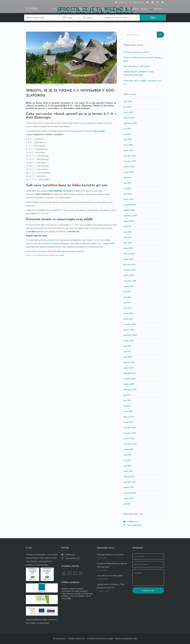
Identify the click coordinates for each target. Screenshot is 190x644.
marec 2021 (128, 314)
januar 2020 (129, 368)
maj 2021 (127, 303)
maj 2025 (127, 107)
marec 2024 (128, 145)
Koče (64, 9)
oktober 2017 (129, 488)
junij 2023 (127, 183)
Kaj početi (73, 9)
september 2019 (130, 390)
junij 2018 (127, 455)
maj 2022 (127, 238)
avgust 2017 (128, 499)
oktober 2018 (129, 439)
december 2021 (130, 265)
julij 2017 (127, 504)
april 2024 (128, 140)
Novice (123, 9)
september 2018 (130, 444)
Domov (55, 9)
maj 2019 (127, 406)
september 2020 (130, 335)
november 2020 (130, 325)
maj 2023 (127, 189)
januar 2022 (128, 259)
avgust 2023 (129, 172)
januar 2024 (128, 151)
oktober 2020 (129, 330)
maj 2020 (127, 352)
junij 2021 (127, 297)
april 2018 (127, 466)
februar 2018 (129, 477)
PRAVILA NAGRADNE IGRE (126, 639)
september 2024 (130, 123)
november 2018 (130, 433)
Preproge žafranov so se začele (136, 52)
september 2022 (130, 216)
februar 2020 (129, 363)
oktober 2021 (129, 276)
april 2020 (128, 357)
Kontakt (144, 9)
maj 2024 (127, 134)
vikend (62, 255)
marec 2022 (128, 248)
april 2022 (128, 243)
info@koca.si (34, 231)
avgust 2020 (129, 341)
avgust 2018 (128, 450)
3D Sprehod (133, 9)
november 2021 (129, 270)
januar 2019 (128, 422)
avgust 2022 (129, 221)
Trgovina (101, 9)
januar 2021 (128, 319)
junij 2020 (128, 346)
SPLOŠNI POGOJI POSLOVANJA (100, 639)
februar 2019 (129, 417)
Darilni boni (113, 9)
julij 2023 (127, 178)
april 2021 (127, 308)
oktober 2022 (129, 210)
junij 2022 (127, 232)
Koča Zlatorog (43, 255)
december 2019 (130, 374)
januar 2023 (128, 200)
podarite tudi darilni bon (49, 240)
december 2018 (130, 428)
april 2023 (128, 194)
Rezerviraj (84, 9)
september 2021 (130, 281)
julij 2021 (127, 292)
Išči (153, 18)
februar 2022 (129, 254)
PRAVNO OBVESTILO (76, 639)
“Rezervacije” (99, 131)
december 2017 (130, 482)
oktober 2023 (129, 167)
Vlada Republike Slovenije (60, 191)
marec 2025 (128, 113)
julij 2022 (127, 227)
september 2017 (130, 493)
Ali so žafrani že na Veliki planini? (137, 67)
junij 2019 (127, 401)
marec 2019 (128, 412)
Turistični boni (54, 255)
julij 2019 (127, 395)
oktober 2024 (129, 118)
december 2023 (130, 156)
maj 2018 (127, 460)
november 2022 (130, 205)
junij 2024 (127, 129)
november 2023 (130, 161)
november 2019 (130, 379)
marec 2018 (128, 471)
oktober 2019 (129, 384)
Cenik (93, 9)
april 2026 (128, 102)
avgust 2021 (128, 287)
